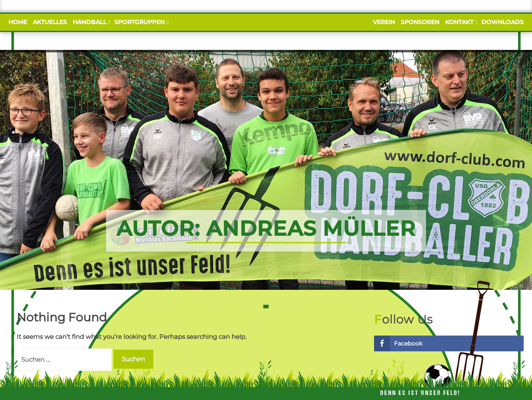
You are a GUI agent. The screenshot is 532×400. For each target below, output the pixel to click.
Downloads (502, 22)
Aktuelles (50, 22)
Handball (91, 22)
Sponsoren (420, 22)
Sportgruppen (140, 22)
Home (18, 22)
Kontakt (460, 22)
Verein (384, 22)
